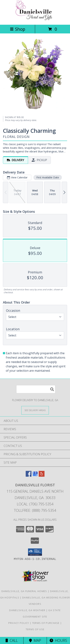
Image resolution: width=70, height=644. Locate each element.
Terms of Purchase (46, 623)
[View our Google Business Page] (35, 476)
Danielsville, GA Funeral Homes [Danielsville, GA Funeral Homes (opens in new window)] (24, 591)
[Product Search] (36, 389)
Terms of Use (35, 629)
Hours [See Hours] (58, 640)
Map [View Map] (35, 640)
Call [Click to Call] (12, 640)
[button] (35, 552)
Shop (18, 29)
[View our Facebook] (29, 476)
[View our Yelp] (42, 476)
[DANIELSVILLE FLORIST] (35, 19)
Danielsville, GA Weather (27, 610)
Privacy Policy (19, 623)
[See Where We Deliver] (35, 410)
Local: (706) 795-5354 (35, 504)
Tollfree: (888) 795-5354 (35, 510)
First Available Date (48, 177)
